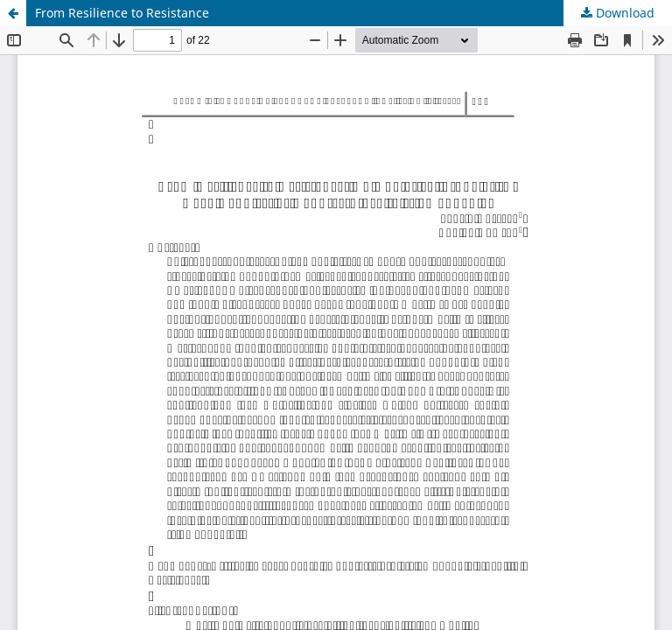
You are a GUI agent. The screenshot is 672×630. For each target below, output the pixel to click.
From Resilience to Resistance (122, 13)
